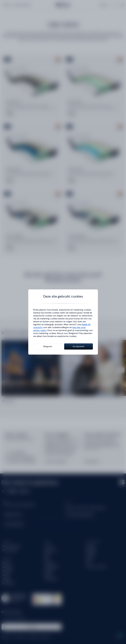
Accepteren (79, 346)
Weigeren (48, 346)
